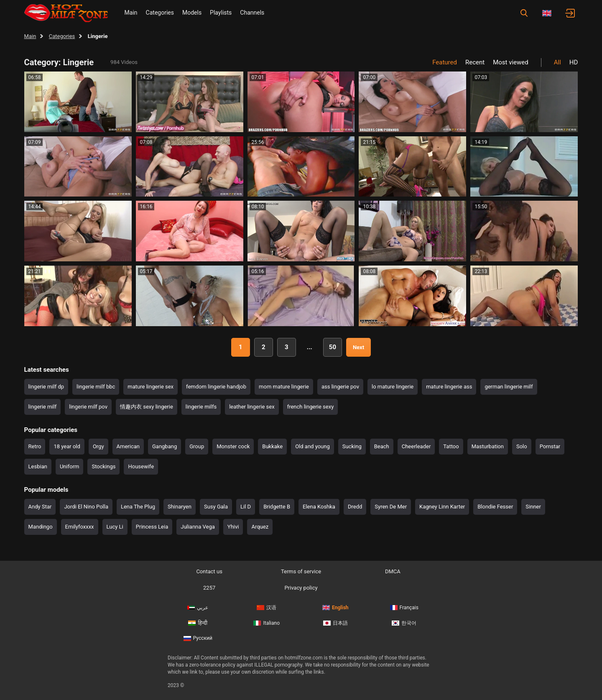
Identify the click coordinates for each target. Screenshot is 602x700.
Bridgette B (277, 507)
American (128, 446)
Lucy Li (115, 527)
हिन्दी (198, 623)
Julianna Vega (198, 527)
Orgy (98, 446)
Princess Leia (152, 527)
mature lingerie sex (150, 387)
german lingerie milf (509, 387)
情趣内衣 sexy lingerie (147, 407)
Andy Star (40, 507)
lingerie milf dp (46, 387)
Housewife (141, 466)
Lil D (246, 507)
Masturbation (488, 446)
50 (333, 347)
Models (192, 13)
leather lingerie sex (252, 407)
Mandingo (41, 527)
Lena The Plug (138, 507)
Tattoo (451, 446)
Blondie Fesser (495, 507)
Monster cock (233, 446)
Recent (475, 62)
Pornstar (550, 446)
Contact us (209, 571)
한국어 (404, 623)
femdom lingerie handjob (216, 387)
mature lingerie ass (449, 387)
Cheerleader (416, 446)
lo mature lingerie (393, 387)
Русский (198, 638)
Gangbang (165, 446)
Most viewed (511, 62)
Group (197, 446)
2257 (209, 588)
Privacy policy (301, 588)
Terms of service (301, 571)
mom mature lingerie (284, 387)
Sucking (352, 446)
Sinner (533, 507)
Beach (382, 446)
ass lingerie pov (340, 387)
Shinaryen (180, 507)
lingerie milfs (201, 407)
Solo (522, 446)
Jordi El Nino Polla (86, 507)
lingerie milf (43, 407)
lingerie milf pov (88, 407)
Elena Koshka (319, 507)
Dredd (355, 507)
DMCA (393, 571)
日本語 (335, 623)
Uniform (70, 466)
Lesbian (38, 466)
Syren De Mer (391, 507)
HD (574, 62)
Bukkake (272, 446)
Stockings (103, 466)
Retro (35, 446)
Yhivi (233, 527)
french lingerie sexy (311, 407)
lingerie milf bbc (96, 387)
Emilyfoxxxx (80, 527)
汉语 (267, 608)
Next (358, 347)
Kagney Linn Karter (442, 507)
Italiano (267, 623)
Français (404, 608)
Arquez (260, 527)
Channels (252, 13)
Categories (160, 13)
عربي (198, 608)
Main (131, 13)
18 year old (67, 446)
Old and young (312, 446)
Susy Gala (216, 507)
